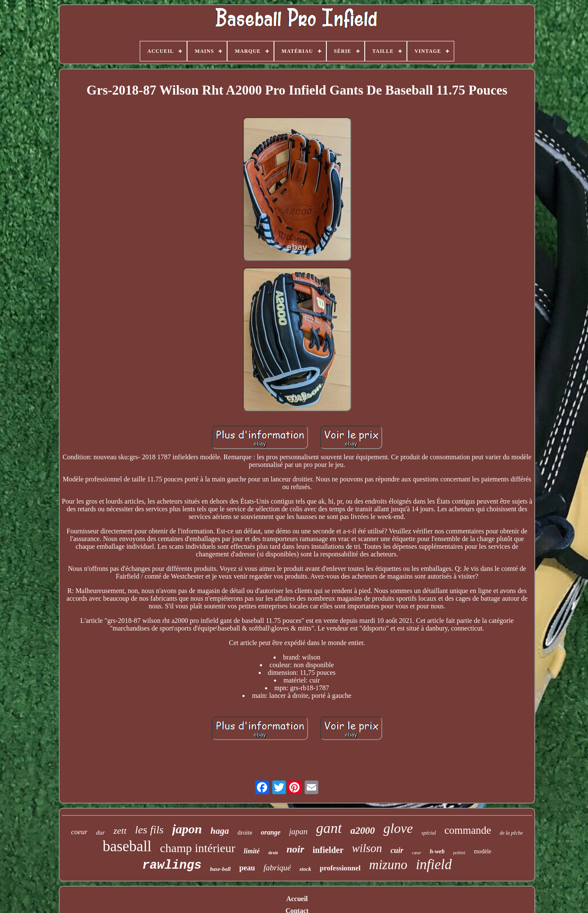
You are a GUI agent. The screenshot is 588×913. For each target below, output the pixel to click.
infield (434, 864)
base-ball (220, 869)
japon (187, 829)
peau (247, 868)
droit (273, 853)
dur (100, 832)
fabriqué (277, 868)
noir (295, 849)
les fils (149, 830)
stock (305, 869)
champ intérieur (198, 848)
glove (398, 828)
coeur (79, 832)
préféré (459, 853)
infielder (328, 850)
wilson (367, 848)
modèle (483, 851)
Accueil (297, 899)
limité (252, 851)
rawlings (172, 865)
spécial (429, 833)
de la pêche (512, 833)
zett (120, 831)
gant (329, 828)
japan (298, 831)
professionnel (340, 868)
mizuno (388, 865)
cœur (417, 853)
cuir (397, 850)
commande (468, 830)
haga (220, 831)
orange (271, 832)
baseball (127, 846)
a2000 (363, 831)
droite (245, 832)
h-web (437, 851)
